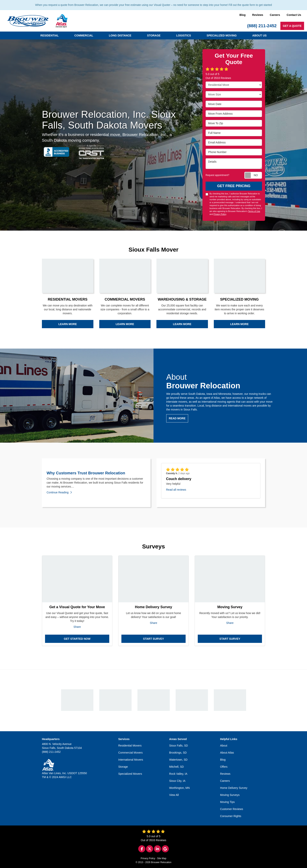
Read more (177, 418)
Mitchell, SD (177, 767)
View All (174, 795)
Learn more (68, 324)
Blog (242, 15)
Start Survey (154, 639)
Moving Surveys (230, 795)
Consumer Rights (231, 816)
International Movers (131, 760)
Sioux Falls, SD (179, 746)
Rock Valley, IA (178, 774)
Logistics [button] (184, 35)
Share (77, 627)
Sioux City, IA (177, 781)
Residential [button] (49, 35)
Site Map (162, 858)
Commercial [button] (84, 35)
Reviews (258, 15)
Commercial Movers (130, 753)
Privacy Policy (220, 214)
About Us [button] (260, 35)
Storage (123, 767)
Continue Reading (59, 492)
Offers (224, 767)
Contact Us (294, 15)
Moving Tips (227, 802)
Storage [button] (154, 35)
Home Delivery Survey (234, 788)
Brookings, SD (178, 753)
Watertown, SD (178, 760)
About (224, 746)
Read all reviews (176, 490)
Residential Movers (130, 746)
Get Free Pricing (234, 186)
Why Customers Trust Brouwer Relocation (86, 473)
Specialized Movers (130, 774)
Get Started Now (77, 639)
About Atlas (227, 753)
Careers (275, 15)
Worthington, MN (179, 788)
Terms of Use (254, 211)
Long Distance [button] (120, 35)
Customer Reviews (232, 809)
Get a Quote (292, 26)
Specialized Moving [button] (222, 35)
